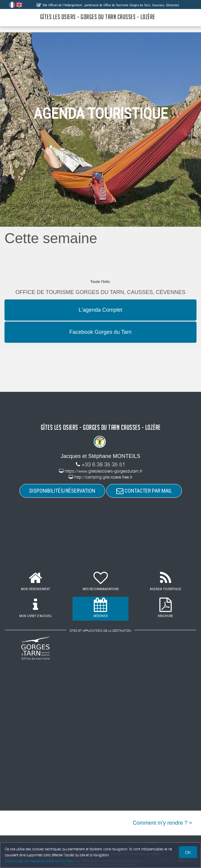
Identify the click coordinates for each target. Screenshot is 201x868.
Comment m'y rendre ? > (162, 823)
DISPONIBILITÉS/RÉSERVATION (62, 491)
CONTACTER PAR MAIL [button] (144, 491)
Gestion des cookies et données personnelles (40, 861)
